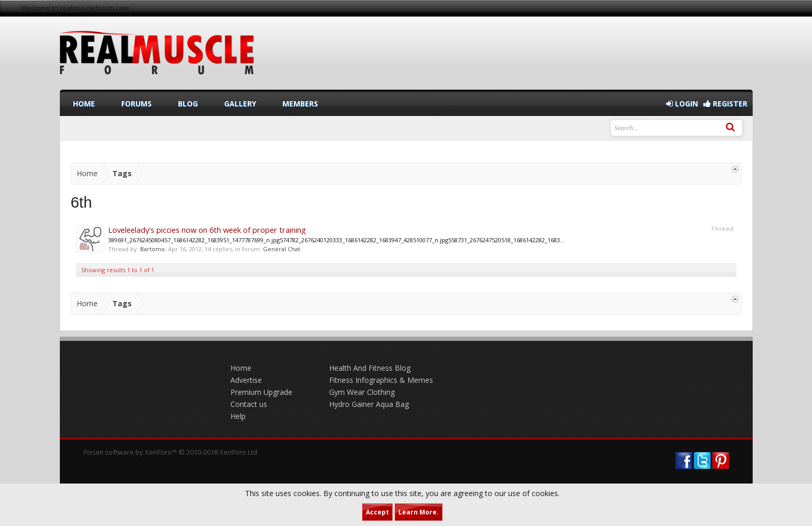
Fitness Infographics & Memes (381, 380)
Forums (136, 104)
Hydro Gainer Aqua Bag (369, 404)
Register (725, 104)
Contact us (249, 404)
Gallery (240, 104)
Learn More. (419, 512)
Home (84, 104)
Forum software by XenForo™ (171, 452)
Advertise (246, 380)
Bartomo (152, 249)
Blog (188, 104)
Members (300, 104)
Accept (377, 512)
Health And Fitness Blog (370, 368)
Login (682, 104)
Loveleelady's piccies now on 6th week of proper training (207, 230)
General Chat (282, 249)
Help (238, 416)
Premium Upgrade (261, 392)
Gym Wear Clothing (362, 392)
